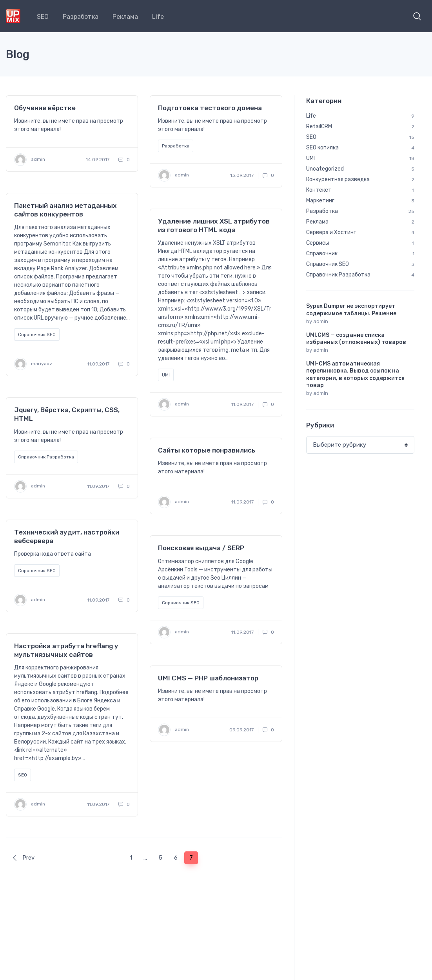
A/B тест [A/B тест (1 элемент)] (324, 555)
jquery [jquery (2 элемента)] (376, 602)
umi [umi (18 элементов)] (368, 681)
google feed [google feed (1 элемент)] (327, 587)
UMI (166, 375)
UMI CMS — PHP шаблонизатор (208, 678)
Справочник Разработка (46, 457)
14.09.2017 (98, 160)
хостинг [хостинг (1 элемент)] (322, 853)
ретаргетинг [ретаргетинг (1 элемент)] (370, 822)
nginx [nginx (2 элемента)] (376, 618)
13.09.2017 (242, 175)
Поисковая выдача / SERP (201, 548)
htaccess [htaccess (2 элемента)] (369, 587)
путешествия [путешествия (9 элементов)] (329, 806)
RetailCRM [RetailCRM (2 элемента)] (325, 649)
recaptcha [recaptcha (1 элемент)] (380, 634)
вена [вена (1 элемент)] (397, 712)
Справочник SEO (37, 335)
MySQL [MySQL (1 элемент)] (345, 618)
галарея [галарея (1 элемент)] (322, 728)
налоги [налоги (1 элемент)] (321, 775)
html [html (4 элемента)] (319, 602)
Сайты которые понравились (207, 450)
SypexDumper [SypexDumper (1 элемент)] (329, 681)
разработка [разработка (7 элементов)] (377, 806)
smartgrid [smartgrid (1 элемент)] (325, 665)
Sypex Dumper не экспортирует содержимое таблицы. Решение (351, 310)
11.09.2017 (98, 364)
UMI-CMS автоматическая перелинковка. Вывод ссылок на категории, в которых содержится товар (355, 375)
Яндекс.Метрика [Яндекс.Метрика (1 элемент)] (384, 696)
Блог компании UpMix (72, 922)
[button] (417, 16)
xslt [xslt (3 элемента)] (318, 696)
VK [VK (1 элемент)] (393, 681)
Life (158, 17)
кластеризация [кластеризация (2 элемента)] (331, 759)
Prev (23, 858)
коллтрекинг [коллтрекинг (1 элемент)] (381, 759)
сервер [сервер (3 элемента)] (365, 838)
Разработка (81, 17)
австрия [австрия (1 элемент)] (323, 712)
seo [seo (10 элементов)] (360, 649)
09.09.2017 (241, 730)
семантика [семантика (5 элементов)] (326, 838)
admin (30, 160)
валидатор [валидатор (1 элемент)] (362, 712)
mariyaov (33, 364)
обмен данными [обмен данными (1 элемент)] (364, 775)
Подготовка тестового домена (210, 108)
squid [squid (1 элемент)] (360, 665)
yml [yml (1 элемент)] (344, 696)
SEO (43, 17)
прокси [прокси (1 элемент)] (350, 791)
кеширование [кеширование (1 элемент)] (365, 744)
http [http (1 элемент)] (346, 602)
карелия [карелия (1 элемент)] (323, 744)
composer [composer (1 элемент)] (358, 571)
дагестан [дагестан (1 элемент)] (359, 728)
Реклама (125, 17)
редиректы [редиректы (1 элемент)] (326, 822)
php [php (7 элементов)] (318, 634)
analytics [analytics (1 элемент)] (362, 555)
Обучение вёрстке (45, 108)
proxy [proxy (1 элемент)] (345, 634)
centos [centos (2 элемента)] (321, 571)
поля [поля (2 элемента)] (319, 791)
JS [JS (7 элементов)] (317, 618)
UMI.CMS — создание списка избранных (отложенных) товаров (356, 339)
